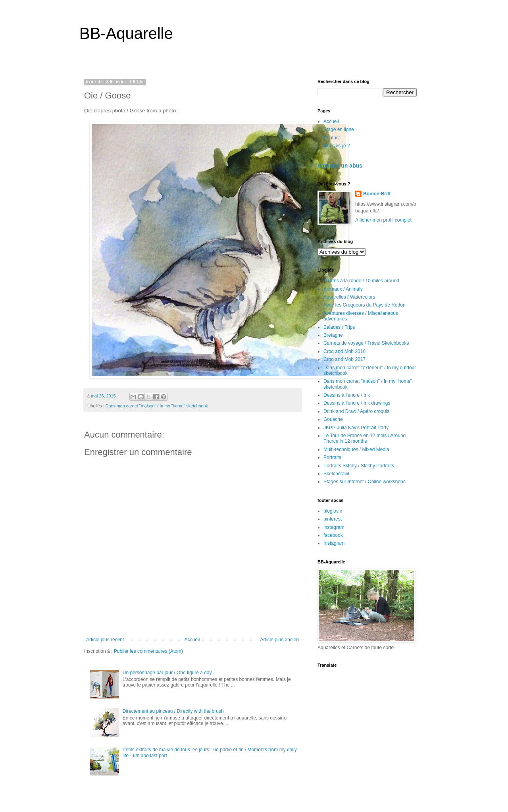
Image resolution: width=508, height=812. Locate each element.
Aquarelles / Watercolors (349, 297)
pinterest (333, 519)
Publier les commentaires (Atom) (148, 651)
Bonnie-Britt (377, 194)
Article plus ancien (280, 640)
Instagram (334, 543)
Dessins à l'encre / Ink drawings (357, 403)
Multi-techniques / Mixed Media (356, 449)
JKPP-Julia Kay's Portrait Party (356, 428)
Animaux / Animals (343, 289)
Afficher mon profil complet (383, 220)
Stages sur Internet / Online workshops (365, 482)
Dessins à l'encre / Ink (347, 395)
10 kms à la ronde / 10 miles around (361, 281)
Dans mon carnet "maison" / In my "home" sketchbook (157, 406)
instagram (334, 527)
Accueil (192, 640)
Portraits (332, 457)
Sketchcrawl (336, 474)
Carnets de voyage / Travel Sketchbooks (366, 343)
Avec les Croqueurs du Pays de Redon (365, 305)
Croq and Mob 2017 (344, 359)
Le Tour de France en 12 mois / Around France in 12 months (365, 438)
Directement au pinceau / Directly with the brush (173, 711)
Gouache (333, 419)
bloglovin (333, 511)
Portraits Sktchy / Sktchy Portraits (359, 466)
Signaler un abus (340, 166)
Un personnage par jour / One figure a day (167, 673)
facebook (333, 535)
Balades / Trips (339, 327)
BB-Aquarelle (126, 33)
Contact (332, 138)
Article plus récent (105, 640)
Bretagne (333, 335)
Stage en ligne (339, 129)
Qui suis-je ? (337, 146)
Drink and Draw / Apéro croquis (356, 411)
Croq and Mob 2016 (344, 351)
